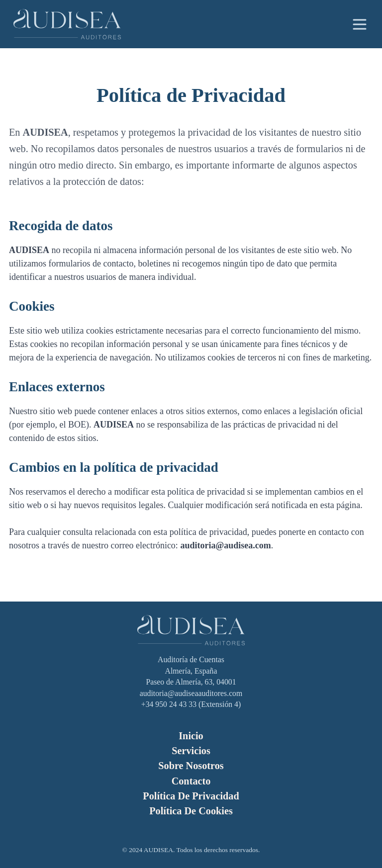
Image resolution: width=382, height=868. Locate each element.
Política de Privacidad (191, 796)
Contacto (191, 781)
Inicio (191, 736)
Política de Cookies (191, 811)
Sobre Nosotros (191, 766)
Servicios (191, 751)
